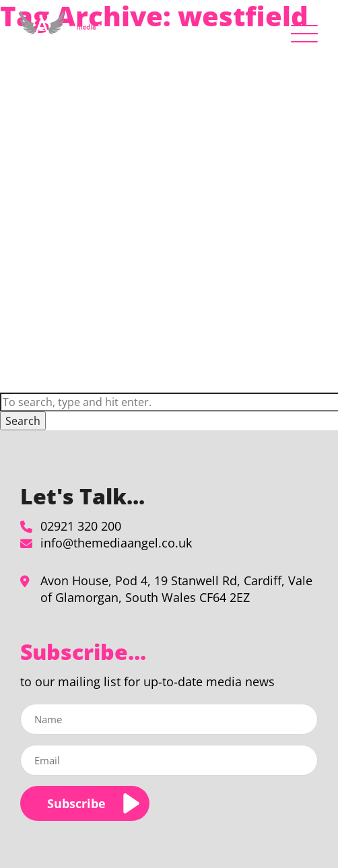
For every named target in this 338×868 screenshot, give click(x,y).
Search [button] (23, 421)
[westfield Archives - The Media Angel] (60, 30)
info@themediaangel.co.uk (116, 543)
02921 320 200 (81, 526)
